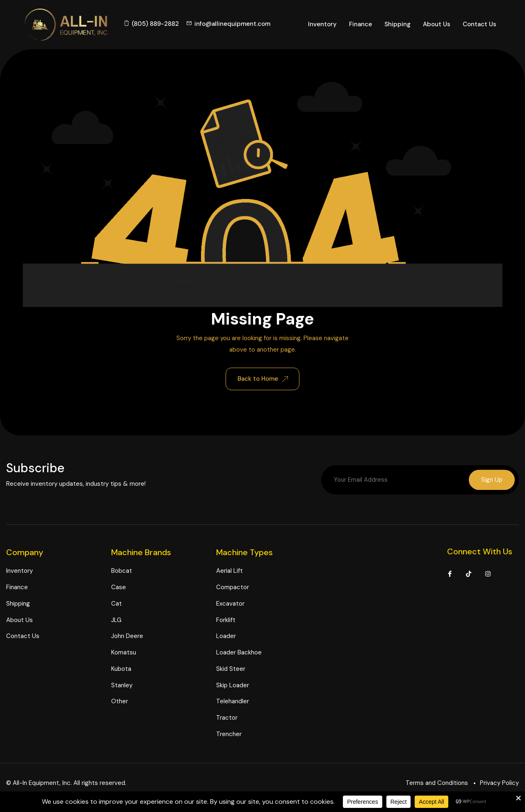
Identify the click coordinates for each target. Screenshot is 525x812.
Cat (116, 604)
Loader (226, 637)
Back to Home (263, 379)
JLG (116, 620)
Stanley (122, 686)
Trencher (229, 734)
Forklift (226, 620)
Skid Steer (231, 669)
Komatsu (124, 653)
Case (119, 588)
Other (120, 702)
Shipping (397, 24)
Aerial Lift (229, 572)
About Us (437, 24)
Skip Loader (233, 686)
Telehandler (233, 702)
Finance (361, 24)
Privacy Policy (499, 783)
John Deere (127, 637)
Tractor (227, 718)
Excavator (230, 604)
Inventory (322, 24)
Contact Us (479, 24)
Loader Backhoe (239, 653)
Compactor (233, 588)
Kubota (121, 669)
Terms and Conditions (437, 783)
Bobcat (122, 572)
